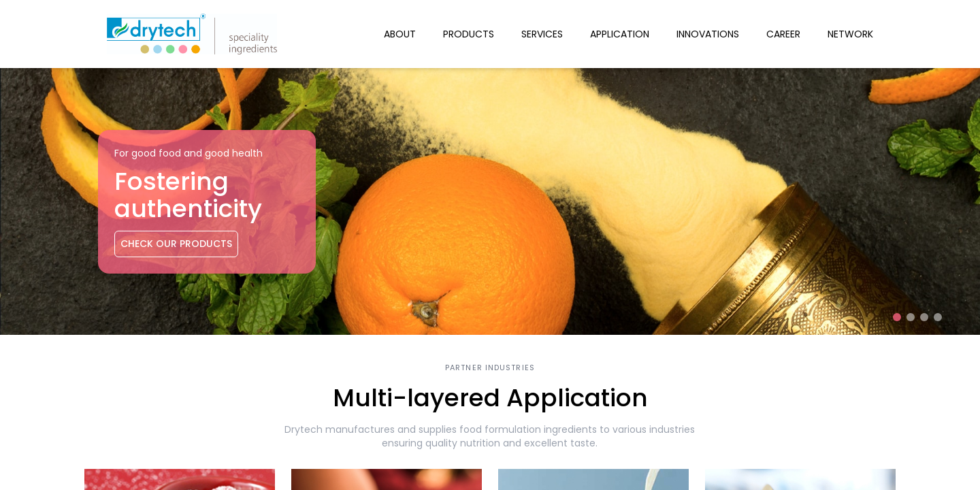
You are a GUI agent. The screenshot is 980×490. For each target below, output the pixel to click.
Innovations (708, 34)
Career (783, 34)
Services (542, 34)
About (400, 34)
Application (620, 34)
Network (850, 34)
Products (469, 34)
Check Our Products (176, 244)
